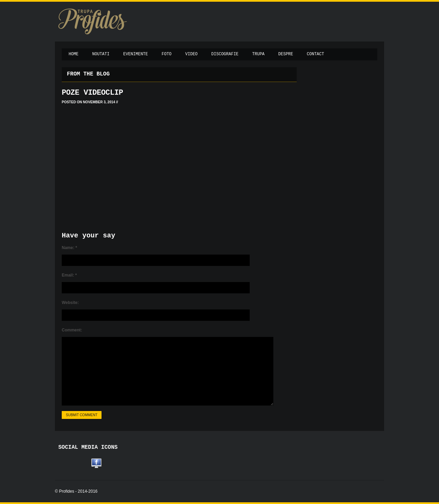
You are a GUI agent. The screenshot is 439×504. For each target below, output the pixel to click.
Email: (69, 275)
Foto (167, 54)
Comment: (72, 330)
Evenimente (135, 54)
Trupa (258, 54)
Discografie (225, 54)
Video (191, 54)
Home (74, 54)
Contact (316, 54)
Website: (70, 303)
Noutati (101, 54)
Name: (69, 248)
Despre (286, 54)
